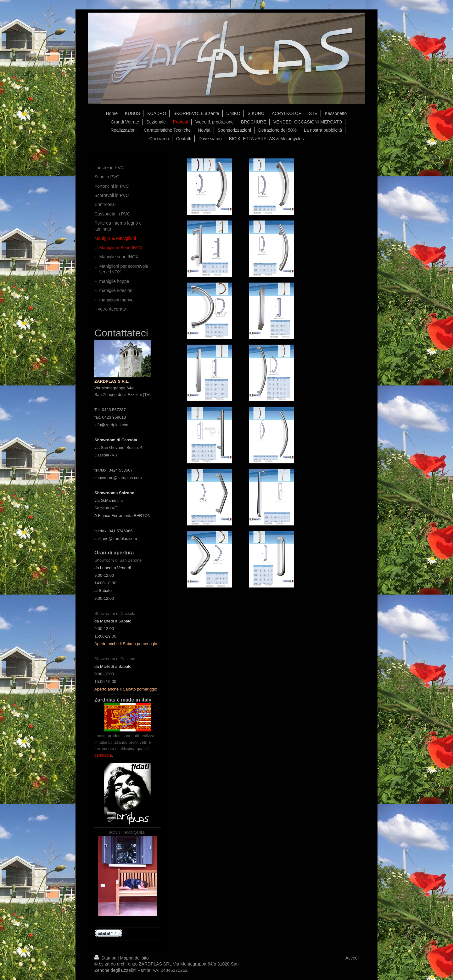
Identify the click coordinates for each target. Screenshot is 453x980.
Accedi (352, 958)
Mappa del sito (134, 958)
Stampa (106, 958)
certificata (103, 755)
